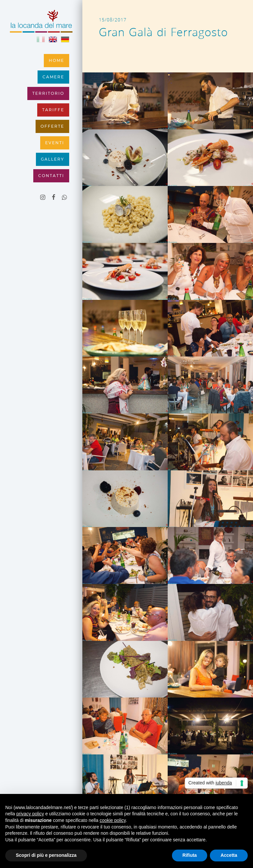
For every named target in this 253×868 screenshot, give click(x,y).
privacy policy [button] (30, 814)
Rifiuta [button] (190, 855)
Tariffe (53, 110)
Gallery (53, 159)
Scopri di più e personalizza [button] (46, 855)
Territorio (48, 93)
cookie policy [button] (112, 820)
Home (56, 61)
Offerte (52, 126)
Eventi (55, 143)
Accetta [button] (229, 855)
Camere (53, 77)
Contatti (51, 176)
